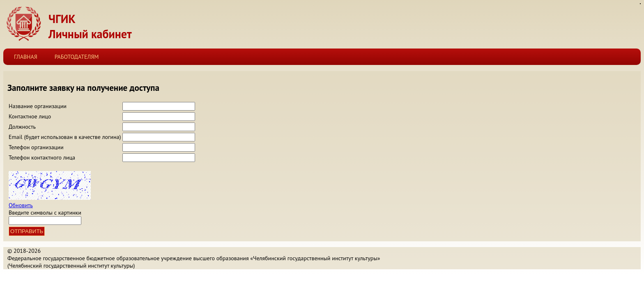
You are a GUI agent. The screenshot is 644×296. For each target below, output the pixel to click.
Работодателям (77, 57)
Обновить (21, 205)
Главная (26, 57)
